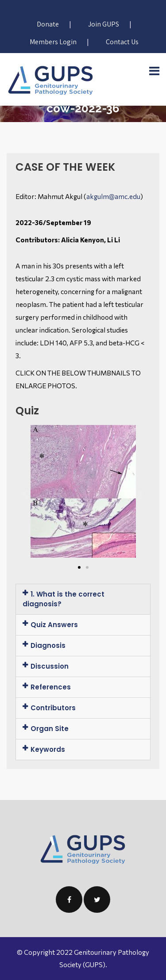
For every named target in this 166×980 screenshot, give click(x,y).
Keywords (48, 749)
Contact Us (122, 42)
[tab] (83, 599)
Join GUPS (104, 24)
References (51, 687)
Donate (48, 24)
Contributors (53, 708)
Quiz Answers (54, 625)
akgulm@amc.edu (113, 196)
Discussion (50, 666)
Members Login (53, 42)
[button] (79, 567)
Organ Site (50, 729)
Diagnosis (48, 645)
